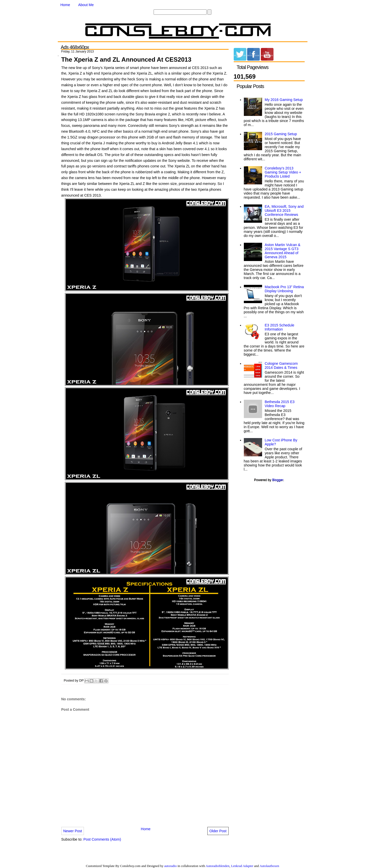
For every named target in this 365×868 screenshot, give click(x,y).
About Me (86, 5)
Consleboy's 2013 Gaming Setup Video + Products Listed (283, 172)
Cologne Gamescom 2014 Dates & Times (281, 366)
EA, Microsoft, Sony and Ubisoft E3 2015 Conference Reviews (284, 211)
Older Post (218, 831)
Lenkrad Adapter (242, 866)
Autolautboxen (269, 866)
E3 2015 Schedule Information (279, 327)
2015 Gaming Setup (281, 134)
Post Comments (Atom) (102, 839)
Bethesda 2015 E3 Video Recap (280, 404)
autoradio (170, 866)
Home (65, 5)
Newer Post (73, 831)
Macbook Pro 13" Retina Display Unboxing (284, 289)
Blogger (278, 480)
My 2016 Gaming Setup (284, 100)
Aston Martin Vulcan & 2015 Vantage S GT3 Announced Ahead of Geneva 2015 (282, 251)
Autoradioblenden (217, 866)
